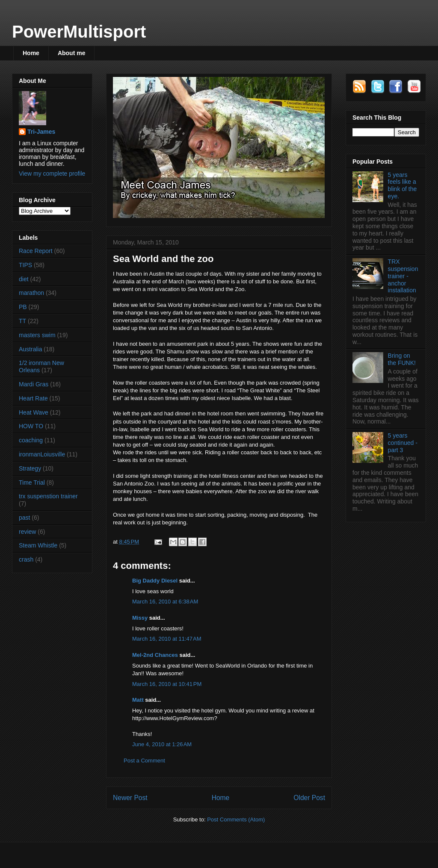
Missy (140, 618)
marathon (31, 293)
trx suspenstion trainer (48, 496)
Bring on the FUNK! (402, 359)
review (27, 532)
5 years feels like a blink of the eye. (402, 185)
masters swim (37, 335)
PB (23, 307)
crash (26, 559)
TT (22, 321)
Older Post (309, 798)
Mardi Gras (34, 384)
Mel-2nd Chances (155, 655)
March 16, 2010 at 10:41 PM (167, 684)
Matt (138, 700)
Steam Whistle (38, 545)
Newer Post (130, 798)
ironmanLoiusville (42, 454)
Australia (30, 349)
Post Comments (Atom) (236, 819)
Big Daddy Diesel (155, 581)
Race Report (36, 251)
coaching (31, 440)
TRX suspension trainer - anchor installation (403, 276)
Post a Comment (144, 761)
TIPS (25, 265)
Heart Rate (33, 398)
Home (31, 53)
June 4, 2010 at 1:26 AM (162, 744)
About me (72, 53)
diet (24, 279)
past (24, 518)
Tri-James (41, 132)
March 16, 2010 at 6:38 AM (165, 602)
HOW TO (31, 426)
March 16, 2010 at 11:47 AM (167, 639)
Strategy (30, 468)
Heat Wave (34, 412)
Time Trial (32, 483)
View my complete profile (52, 174)
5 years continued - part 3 (403, 443)
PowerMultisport (79, 32)
